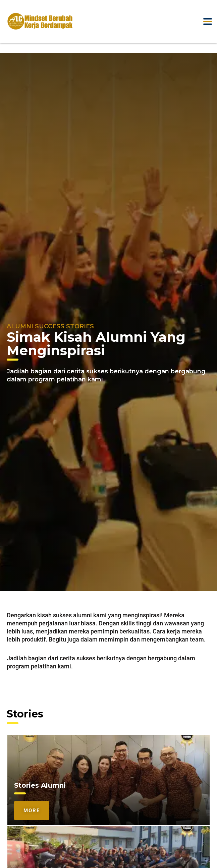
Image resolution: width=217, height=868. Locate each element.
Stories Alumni (40, 785)
